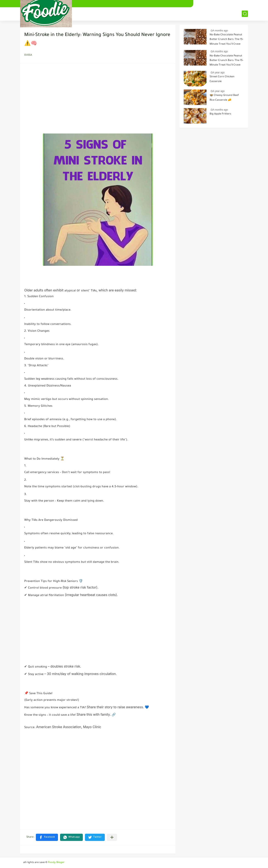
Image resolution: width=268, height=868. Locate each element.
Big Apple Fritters (220, 114)
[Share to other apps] (112, 837)
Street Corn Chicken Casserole (222, 79)
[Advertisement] (98, 100)
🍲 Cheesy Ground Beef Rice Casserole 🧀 (224, 98)
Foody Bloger (56, 863)
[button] (47, 837)
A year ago (219, 73)
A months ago (220, 31)
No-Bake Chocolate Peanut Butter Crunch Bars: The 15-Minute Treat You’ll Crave (226, 40)
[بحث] (245, 14)
